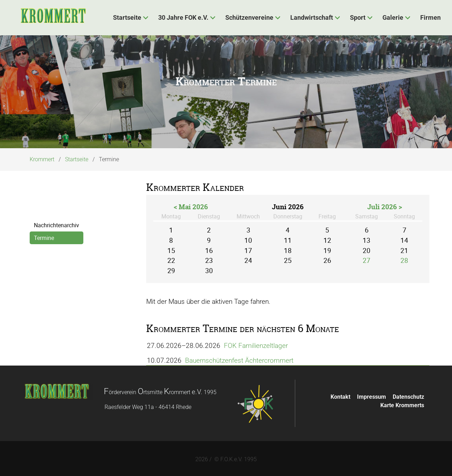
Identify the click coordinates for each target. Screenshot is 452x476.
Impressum (371, 395)
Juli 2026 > (385, 207)
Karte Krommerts (402, 403)
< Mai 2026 (191, 207)
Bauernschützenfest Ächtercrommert (241, 360)
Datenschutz (408, 395)
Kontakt (340, 395)
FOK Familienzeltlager (258, 347)
